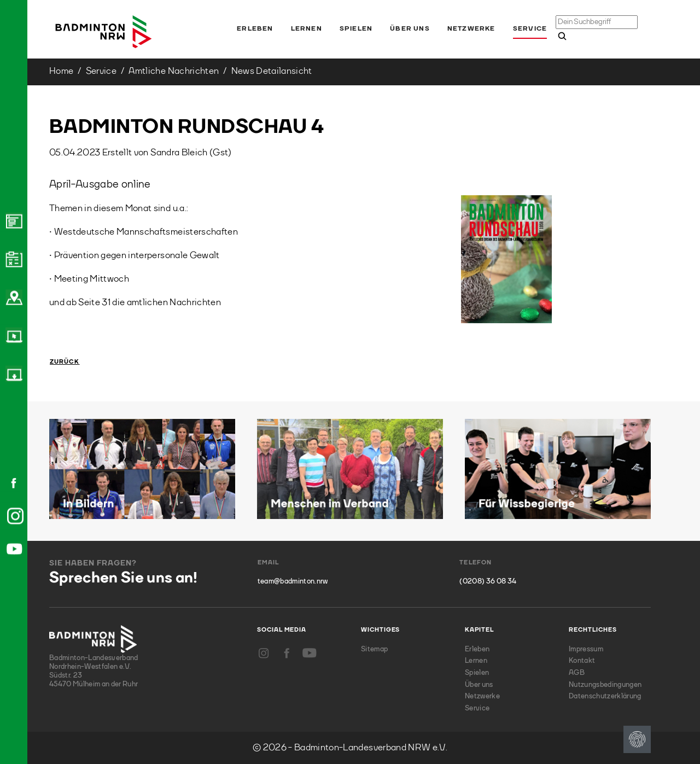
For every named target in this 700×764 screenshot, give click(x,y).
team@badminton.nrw (293, 582)
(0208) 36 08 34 (488, 582)
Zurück (65, 362)
